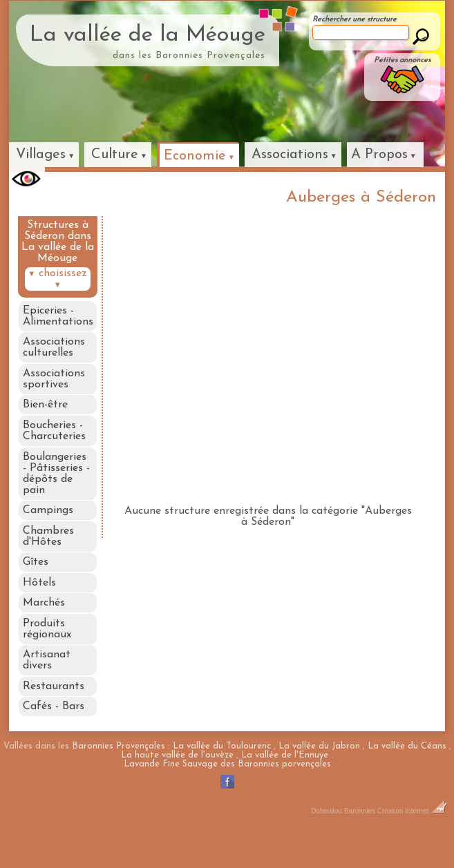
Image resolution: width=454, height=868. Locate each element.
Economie (195, 156)
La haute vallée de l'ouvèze (177, 791)
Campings (47, 525)
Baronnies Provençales (119, 782)
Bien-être (45, 412)
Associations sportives (53, 384)
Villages (41, 155)
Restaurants (53, 717)
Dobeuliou (327, 847)
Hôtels (39, 604)
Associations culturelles (53, 350)
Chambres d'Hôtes (48, 553)
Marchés (43, 627)
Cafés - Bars (53, 740)
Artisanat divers (46, 689)
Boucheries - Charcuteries (54, 441)
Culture (115, 155)
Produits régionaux (46, 655)
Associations (290, 155)
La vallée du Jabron (319, 782)
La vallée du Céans (407, 782)
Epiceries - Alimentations (57, 316)
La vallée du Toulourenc (222, 782)
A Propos (379, 155)
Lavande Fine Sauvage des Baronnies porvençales (227, 800)
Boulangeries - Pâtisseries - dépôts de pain (57, 485)
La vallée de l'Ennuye (285, 791)
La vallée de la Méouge (148, 35)
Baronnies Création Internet (396, 847)
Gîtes (35, 581)
